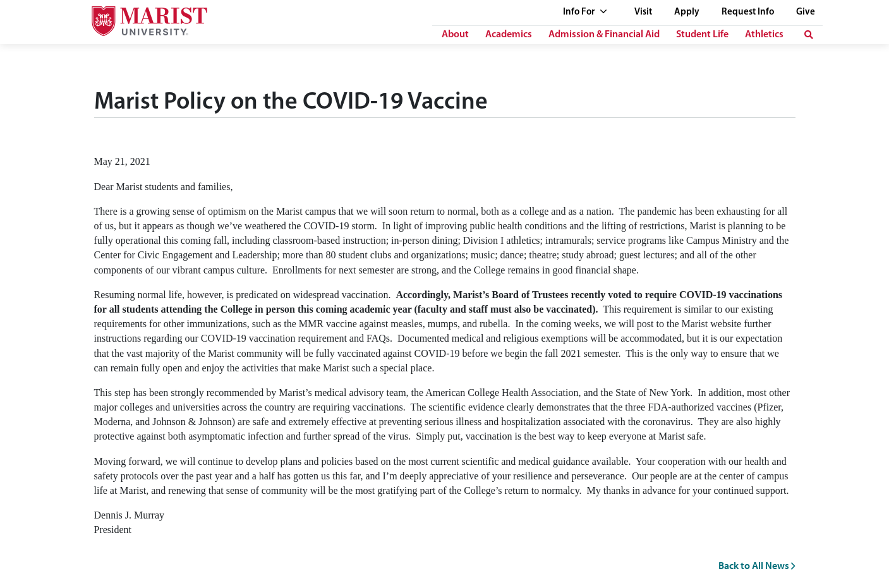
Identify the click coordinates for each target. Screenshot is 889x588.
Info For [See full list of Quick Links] (585, 12)
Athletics (764, 35)
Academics (509, 35)
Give (806, 12)
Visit (643, 12)
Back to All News (757, 565)
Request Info (748, 12)
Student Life (702, 35)
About (455, 35)
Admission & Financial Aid (604, 35)
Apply (687, 12)
